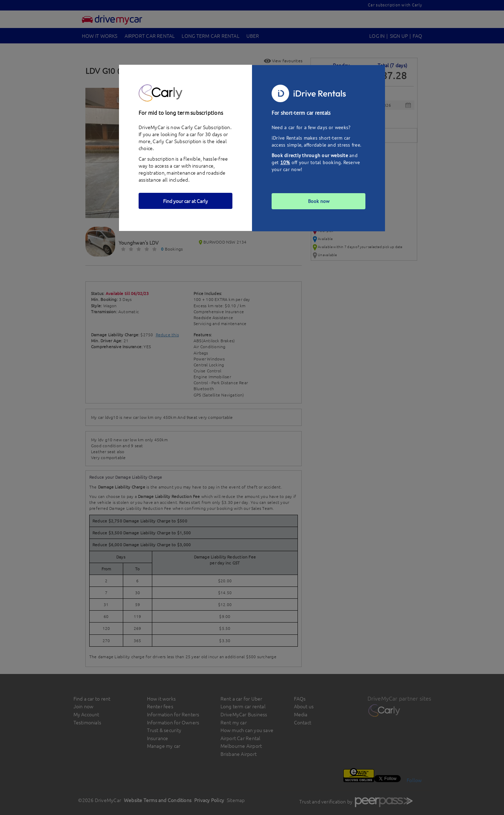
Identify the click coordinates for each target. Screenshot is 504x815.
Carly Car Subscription (177, 141)
